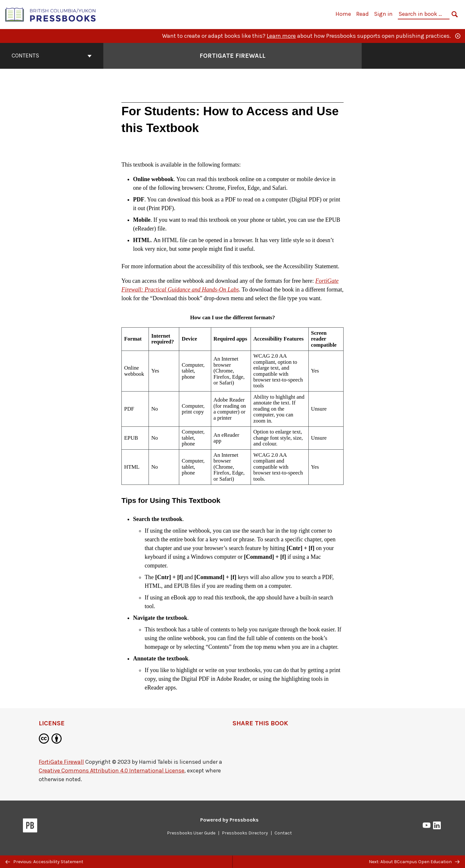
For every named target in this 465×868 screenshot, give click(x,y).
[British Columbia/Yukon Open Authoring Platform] (51, 14)
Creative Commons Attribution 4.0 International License (112, 771)
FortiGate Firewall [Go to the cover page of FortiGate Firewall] (232, 56)
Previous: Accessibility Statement (44, 862)
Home (343, 14)
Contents (52, 56)
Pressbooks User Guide (191, 833)
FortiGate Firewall (61, 762)
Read (362, 14)
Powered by (229, 820)
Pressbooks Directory (245, 833)
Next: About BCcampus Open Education (414, 862)
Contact (283, 833)
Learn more (281, 36)
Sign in (383, 14)
